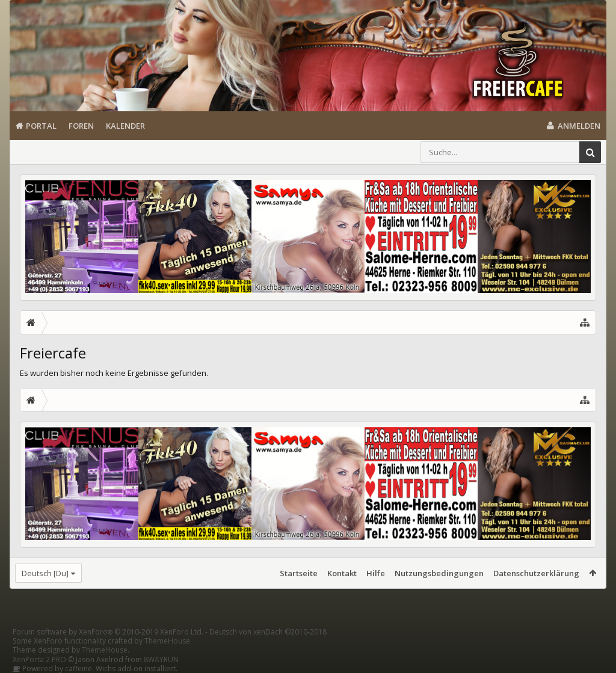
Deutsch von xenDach (268, 632)
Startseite (299, 573)
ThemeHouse (167, 641)
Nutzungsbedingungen (439, 573)
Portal (41, 126)
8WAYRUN (161, 659)
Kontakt (342, 573)
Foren (81, 126)
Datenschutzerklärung (536, 573)
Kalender (125, 126)
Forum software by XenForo (108, 632)
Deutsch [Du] (45, 573)
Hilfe (376, 573)
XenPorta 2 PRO (39, 659)
